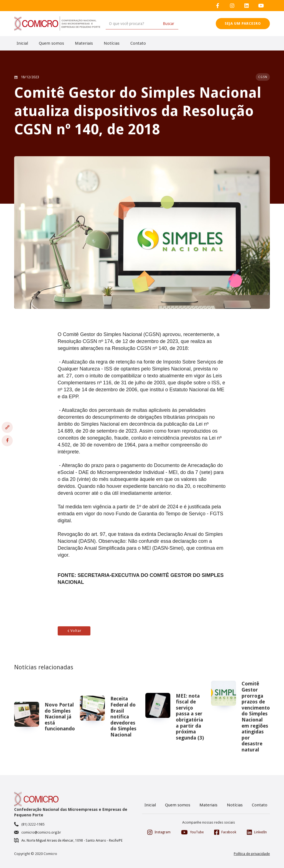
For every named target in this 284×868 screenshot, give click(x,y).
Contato (138, 43)
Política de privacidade (252, 854)
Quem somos (51, 43)
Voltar (74, 631)
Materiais (84, 43)
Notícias (112, 43)
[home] (57, 24)
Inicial (22, 43)
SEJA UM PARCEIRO (243, 23)
